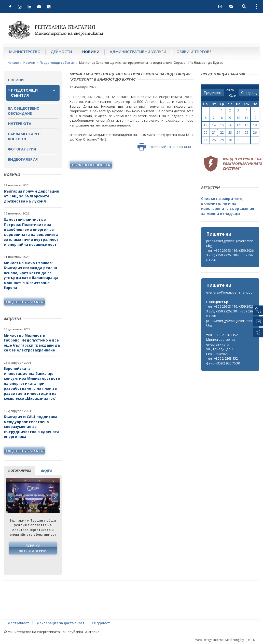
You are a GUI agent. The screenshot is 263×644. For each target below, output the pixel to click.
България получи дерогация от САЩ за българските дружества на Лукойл (31, 196)
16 (230, 125)
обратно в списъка (91, 165)
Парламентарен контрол (24, 136)
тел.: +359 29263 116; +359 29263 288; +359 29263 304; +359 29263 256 (230, 255)
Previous (11, 497)
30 (230, 140)
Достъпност (18, 623)
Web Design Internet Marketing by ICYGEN (225, 640)
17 (238, 125)
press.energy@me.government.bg (230, 243)
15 (222, 125)
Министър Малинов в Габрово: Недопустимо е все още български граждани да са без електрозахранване (32, 343)
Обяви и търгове (194, 52)
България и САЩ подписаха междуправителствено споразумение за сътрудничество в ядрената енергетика (32, 427)
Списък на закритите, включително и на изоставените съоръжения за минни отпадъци (228, 206)
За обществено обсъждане (24, 111)
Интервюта (20, 124)
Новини (91, 52)
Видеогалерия (23, 159)
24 (238, 132)
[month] (232, 96)
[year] (230, 90)
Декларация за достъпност (61, 623)
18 (246, 125)
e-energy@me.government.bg (229, 292)
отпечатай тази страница (164, 147)
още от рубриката (24, 302)
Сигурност (101, 623)
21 (214, 132)
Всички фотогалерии (33, 548)
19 (255, 125)
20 (205, 132)
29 (222, 140)
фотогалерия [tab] (19, 471)
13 (205, 125)
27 (205, 140)
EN (220, 6)
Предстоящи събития (57, 63)
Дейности (61, 52)
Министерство (25, 52)
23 (230, 132)
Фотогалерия (22, 149)
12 (255, 118)
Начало (13, 63)
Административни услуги (138, 52)
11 (246, 118)
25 (246, 132)
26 (255, 132)
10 (238, 118)
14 (214, 125)
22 (222, 132)
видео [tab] (46, 471)
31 (238, 140)
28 (214, 140)
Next (55, 497)
